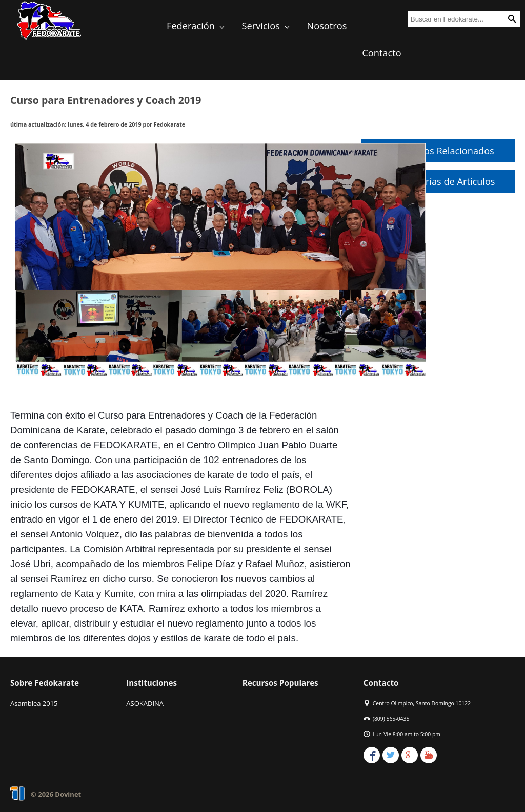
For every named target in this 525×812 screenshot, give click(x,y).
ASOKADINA (145, 703)
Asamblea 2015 (34, 703)
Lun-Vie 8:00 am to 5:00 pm (407, 734)
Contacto (381, 53)
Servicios (267, 26)
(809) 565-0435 (391, 719)
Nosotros (327, 26)
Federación (197, 26)
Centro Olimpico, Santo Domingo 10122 (422, 703)
